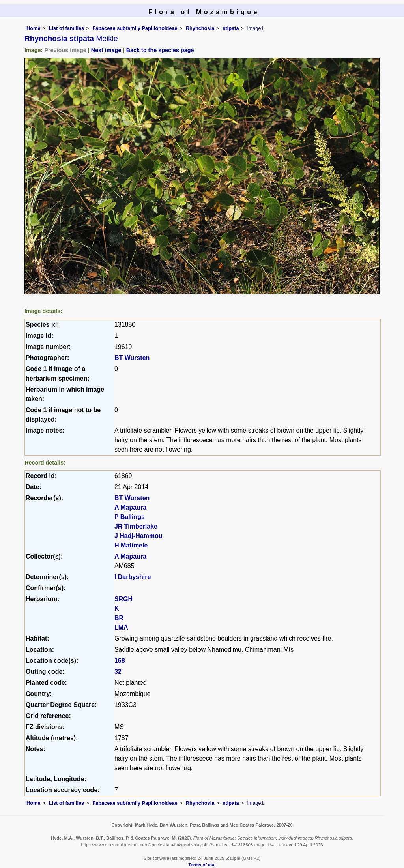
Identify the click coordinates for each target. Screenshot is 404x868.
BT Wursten (132, 358)
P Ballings (130, 517)
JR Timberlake (136, 526)
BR (119, 618)
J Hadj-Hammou (138, 536)
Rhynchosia (200, 28)
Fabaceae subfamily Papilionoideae (135, 28)
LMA (121, 627)
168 (120, 661)
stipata (231, 28)
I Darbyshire (133, 577)
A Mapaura (130, 507)
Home (34, 28)
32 (118, 672)
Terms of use (202, 865)
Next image (106, 50)
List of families (67, 28)
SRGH (123, 599)
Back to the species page (160, 50)
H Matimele (131, 545)
